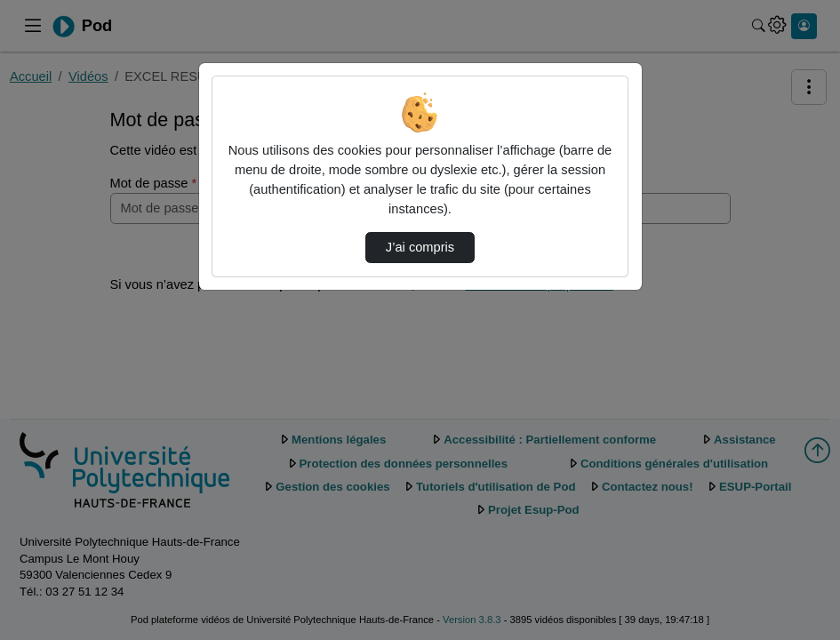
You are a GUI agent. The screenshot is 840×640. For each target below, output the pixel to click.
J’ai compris (420, 247)
